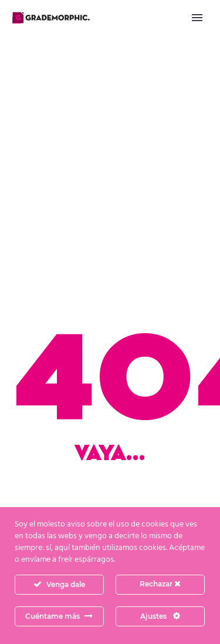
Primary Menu (197, 18)
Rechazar (160, 584)
